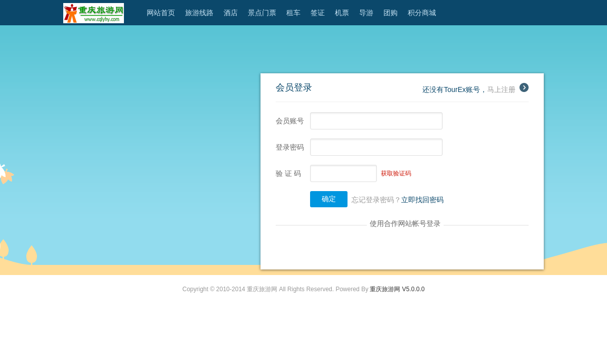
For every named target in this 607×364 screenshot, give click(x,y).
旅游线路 (199, 13)
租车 (293, 13)
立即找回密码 (422, 200)
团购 (391, 13)
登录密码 (290, 147)
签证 (318, 13)
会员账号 (290, 121)
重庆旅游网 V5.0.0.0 (397, 289)
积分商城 (422, 13)
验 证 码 (288, 173)
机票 (342, 13)
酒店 (231, 13)
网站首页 (161, 13)
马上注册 (508, 89)
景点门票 (262, 13)
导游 (366, 13)
